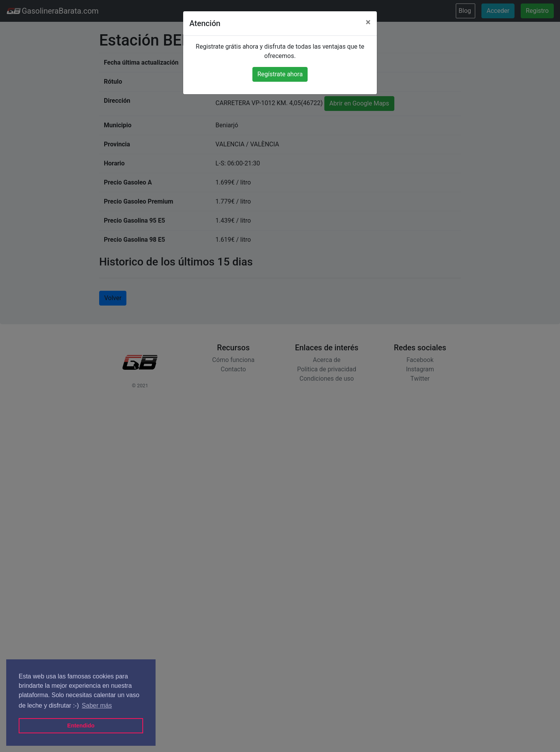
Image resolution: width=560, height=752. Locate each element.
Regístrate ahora (280, 74)
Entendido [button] (81, 726)
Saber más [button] (97, 705)
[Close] (368, 22)
